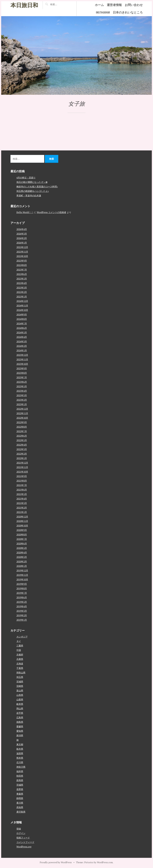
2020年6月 (22, 543)
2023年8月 (22, 373)
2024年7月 (22, 323)
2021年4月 (22, 499)
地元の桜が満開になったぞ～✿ (32, 182)
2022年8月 (22, 427)
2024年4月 (22, 337)
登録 (19, 829)
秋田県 (20, 776)
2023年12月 (22, 355)
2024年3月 (22, 341)
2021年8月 (22, 481)
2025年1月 (22, 297)
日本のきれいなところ (128, 12)
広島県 (20, 717)
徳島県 (20, 722)
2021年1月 (22, 512)
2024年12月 (22, 301)
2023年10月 (22, 364)
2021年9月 (22, 476)
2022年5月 (22, 440)
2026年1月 (22, 243)
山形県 (20, 695)
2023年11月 (22, 359)
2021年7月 (22, 485)
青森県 (20, 794)
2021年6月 (22, 490)
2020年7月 (22, 539)
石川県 (20, 762)
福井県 (20, 771)
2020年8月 (22, 535)
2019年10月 (22, 579)
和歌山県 (21, 673)
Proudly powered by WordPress (56, 862)
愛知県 (20, 731)
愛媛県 (20, 726)
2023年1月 (22, 404)
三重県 (20, 646)
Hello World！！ (25, 212)
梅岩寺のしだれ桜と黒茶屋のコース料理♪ (37, 187)
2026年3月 (22, 234)
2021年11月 (22, 467)
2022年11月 (22, 413)
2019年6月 (22, 597)
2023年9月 (22, 368)
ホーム (99, 5)
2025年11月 (22, 252)
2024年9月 (22, 314)
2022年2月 (22, 454)
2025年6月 (22, 274)
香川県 (20, 803)
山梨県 (20, 699)
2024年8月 (22, 319)
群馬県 (20, 780)
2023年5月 (22, 386)
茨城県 (20, 785)
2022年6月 (22, 436)
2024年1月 (22, 350)
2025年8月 (22, 265)
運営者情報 (114, 5)
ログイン (21, 833)
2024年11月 (22, 305)
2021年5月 (22, 494)
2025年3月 (22, 288)
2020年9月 (22, 530)
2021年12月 (22, 463)
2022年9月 (22, 422)
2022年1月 (22, 458)
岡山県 (20, 708)
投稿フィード (23, 838)
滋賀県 (20, 753)
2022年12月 (22, 409)
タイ (19, 641)
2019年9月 (22, 584)
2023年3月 (22, 395)
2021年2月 (22, 508)
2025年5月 (22, 279)
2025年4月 (22, 283)
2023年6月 (22, 382)
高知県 (20, 807)
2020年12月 (22, 517)
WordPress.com (105, 862)
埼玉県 (20, 677)
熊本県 (20, 758)
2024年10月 (22, 310)
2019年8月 (22, 588)
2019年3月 (22, 611)
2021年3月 (22, 503)
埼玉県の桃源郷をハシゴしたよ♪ (33, 191)
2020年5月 (22, 548)
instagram (103, 12)
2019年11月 (22, 575)
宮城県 (20, 681)
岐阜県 (20, 704)
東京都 (20, 744)
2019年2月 (22, 615)
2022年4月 (22, 445)
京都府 (20, 655)
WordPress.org (24, 847)
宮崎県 (20, 686)
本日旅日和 (24, 5)
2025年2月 (22, 292)
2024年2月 (22, 346)
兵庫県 (20, 659)
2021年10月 (22, 472)
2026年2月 (22, 238)
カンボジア (22, 637)
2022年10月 (22, 418)
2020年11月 (22, 521)
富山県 (20, 690)
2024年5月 (22, 332)
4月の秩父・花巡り (26, 178)
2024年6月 (22, 328)
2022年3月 (22, 449)
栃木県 (20, 749)
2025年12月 (22, 247)
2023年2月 (22, 400)
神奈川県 (21, 767)
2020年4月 (22, 552)
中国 (19, 650)
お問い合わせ (134, 5)
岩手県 (20, 713)
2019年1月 (22, 620)
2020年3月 (22, 557)
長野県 (20, 789)
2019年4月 (22, 606)
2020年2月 (22, 561)
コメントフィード (25, 842)
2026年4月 (22, 229)
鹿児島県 (21, 812)
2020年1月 (22, 566)
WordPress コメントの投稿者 (51, 212)
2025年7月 (22, 270)
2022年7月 (22, 431)
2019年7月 (22, 593)
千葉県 (20, 668)
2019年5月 (22, 602)
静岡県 (20, 798)
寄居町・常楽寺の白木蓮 (29, 195)
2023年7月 (22, 377)
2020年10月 (22, 526)
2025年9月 (22, 261)
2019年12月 (22, 570)
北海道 (20, 664)
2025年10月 (22, 256)
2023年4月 (22, 391)
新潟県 (20, 735)
